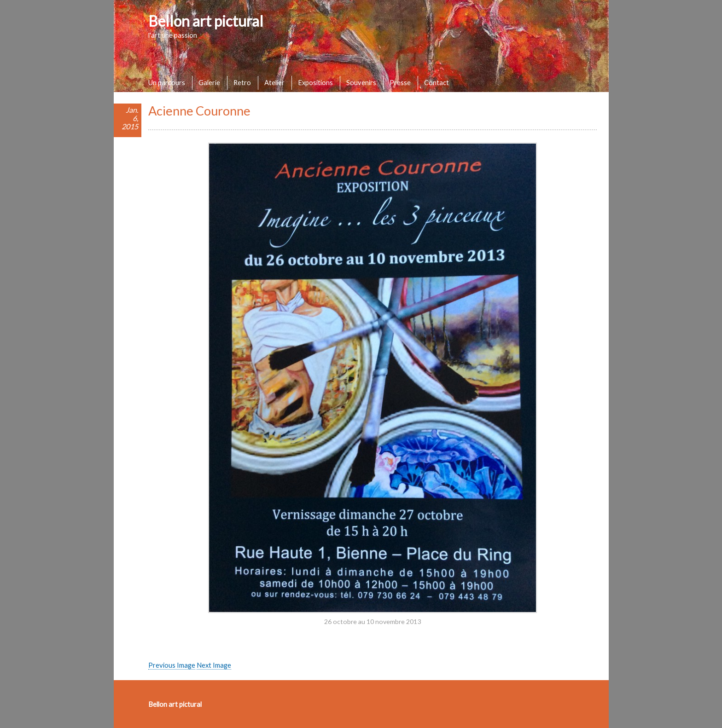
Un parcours (167, 82)
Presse (400, 82)
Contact (437, 82)
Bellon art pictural (206, 21)
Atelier (274, 82)
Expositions (315, 82)
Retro (242, 82)
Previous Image (172, 665)
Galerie (209, 82)
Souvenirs (361, 82)
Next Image (214, 665)
